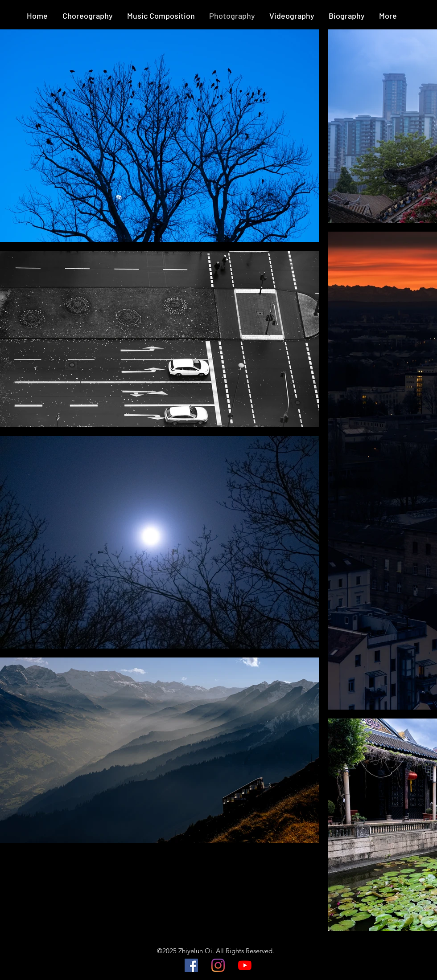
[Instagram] (218, 965)
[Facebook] (191, 965)
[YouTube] (245, 965)
